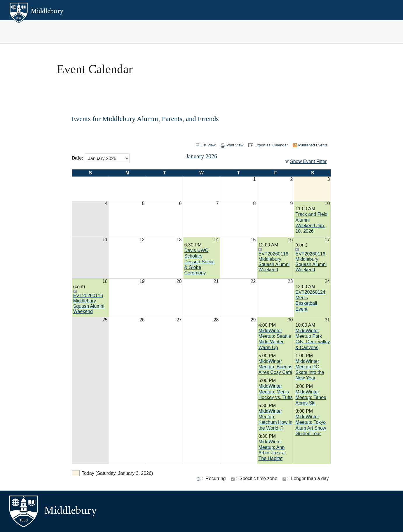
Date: (78, 158)
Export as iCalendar (271, 145)
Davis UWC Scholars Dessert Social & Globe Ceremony (199, 262)
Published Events (313, 145)
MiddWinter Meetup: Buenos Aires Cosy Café (275, 367)
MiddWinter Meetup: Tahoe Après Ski (311, 397)
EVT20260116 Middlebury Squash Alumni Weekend (274, 262)
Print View (235, 145)
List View (208, 145)
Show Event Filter (308, 161)
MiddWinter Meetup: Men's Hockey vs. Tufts (275, 392)
